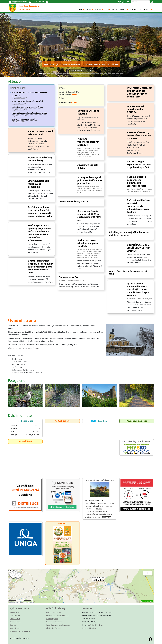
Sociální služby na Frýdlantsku (137, 447)
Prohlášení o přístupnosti (20, 631)
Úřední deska (15, 616)
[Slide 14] (97, 74)
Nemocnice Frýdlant (54, 622)
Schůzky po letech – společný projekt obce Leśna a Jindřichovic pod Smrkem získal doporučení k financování (40, 233)
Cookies (13, 625)
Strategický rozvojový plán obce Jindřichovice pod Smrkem (90, 181)
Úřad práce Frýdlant (54, 628)
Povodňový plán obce (137, 421)
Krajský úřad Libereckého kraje (58, 616)
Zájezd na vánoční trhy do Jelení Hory (40, 159)
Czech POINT (15, 619)
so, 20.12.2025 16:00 (30, 115)
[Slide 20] (121, 74)
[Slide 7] (69, 74)
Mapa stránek (15, 628)
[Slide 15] (101, 74)
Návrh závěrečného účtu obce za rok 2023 (128, 273)
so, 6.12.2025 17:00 (28, 103)
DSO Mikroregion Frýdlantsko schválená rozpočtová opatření (139, 164)
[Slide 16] (105, 74)
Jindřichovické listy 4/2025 (88, 166)
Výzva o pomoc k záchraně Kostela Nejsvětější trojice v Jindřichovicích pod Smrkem (138, 290)
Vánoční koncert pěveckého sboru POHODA (136, 109)
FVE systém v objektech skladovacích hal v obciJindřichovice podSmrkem (140, 92)
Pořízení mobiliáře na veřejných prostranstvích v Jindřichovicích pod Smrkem (138, 206)
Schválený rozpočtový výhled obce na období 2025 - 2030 (129, 234)
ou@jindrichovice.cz (96, 625)
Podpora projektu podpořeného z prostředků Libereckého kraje (137, 181)
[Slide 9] (77, 74)
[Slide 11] (85, 74)
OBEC (80, 10)
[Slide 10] (81, 74)
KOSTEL (98, 10)
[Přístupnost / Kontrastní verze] (119, 2)
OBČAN (89, 10)
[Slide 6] (65, 74)
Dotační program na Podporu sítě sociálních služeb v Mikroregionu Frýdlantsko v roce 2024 (40, 267)
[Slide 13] (93, 74)
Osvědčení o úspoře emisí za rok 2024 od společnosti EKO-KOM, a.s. (89, 216)
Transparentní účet (69, 277)
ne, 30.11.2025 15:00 (30, 95)
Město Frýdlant (52, 619)
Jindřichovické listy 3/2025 (74, 202)
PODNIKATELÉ (136, 10)
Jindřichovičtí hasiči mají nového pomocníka (39, 184)
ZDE (38, 348)
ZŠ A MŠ (115, 10)
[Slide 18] (113, 74)
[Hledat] (140, 2)
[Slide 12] (89, 74)
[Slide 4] (57, 74)
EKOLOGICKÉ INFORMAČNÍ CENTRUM (100, 480)
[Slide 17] (109, 74)
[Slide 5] (61, 74)
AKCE (107, 10)
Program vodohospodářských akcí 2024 (88, 142)
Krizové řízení (25, 441)
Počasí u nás (25, 428)
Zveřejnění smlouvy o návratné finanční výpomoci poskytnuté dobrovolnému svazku (40, 212)
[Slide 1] (45, 74)
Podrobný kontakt (89, 628)
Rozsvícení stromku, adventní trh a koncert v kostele (139, 136)
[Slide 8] (73, 74)
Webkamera (62, 421)
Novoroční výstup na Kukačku (88, 112)
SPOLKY (123, 10)
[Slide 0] (40, 74)
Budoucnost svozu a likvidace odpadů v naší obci (88, 243)
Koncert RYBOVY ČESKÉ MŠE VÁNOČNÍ (40, 133)
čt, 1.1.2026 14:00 (24, 120)
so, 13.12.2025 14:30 (28, 109)
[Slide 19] (117, 74)
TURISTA (147, 10)
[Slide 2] (49, 74)
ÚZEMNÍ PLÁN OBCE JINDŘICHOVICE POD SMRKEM (138, 248)
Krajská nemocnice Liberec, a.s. (58, 625)
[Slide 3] (53, 74)
